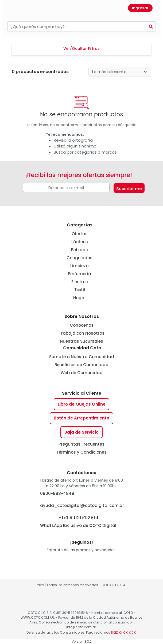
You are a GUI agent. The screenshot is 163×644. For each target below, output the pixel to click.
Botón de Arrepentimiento (81, 418)
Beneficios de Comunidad (81, 365)
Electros (80, 282)
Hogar (80, 298)
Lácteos (80, 242)
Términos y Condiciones (81, 452)
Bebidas (79, 250)
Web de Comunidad (82, 373)
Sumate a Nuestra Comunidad (82, 357)
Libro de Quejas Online (82, 404)
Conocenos (82, 325)
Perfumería (79, 274)
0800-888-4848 (57, 493)
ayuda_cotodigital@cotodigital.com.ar (82, 505)
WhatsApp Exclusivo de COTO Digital (78, 521)
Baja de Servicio (81, 432)
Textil (80, 290)
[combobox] (77, 26)
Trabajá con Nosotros (82, 333)
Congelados (79, 258)
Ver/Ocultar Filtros (81, 49)
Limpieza (79, 266)
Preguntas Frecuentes (81, 444)
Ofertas (80, 234)
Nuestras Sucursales (81, 341)
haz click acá (124, 632)
